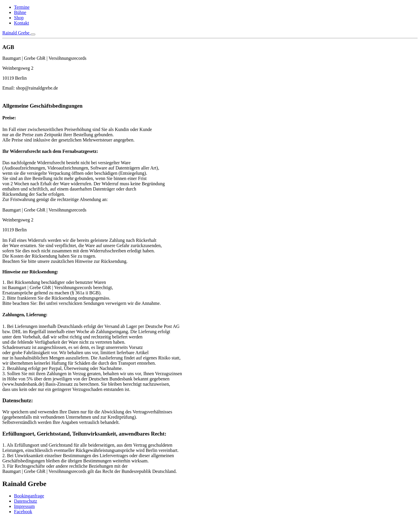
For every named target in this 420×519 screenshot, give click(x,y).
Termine (22, 7)
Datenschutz (26, 501)
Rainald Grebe (16, 33)
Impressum (24, 506)
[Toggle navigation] (33, 34)
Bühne (20, 12)
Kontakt (22, 23)
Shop (19, 18)
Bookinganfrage (29, 496)
